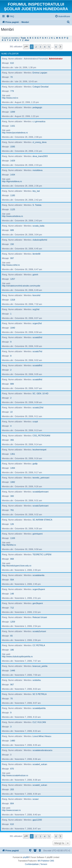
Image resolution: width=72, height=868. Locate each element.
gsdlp (35, 464)
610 (12, 63)
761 (12, 510)
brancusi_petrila (40, 666)
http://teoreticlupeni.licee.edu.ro (17, 566)
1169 (13, 538)
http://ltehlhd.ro (9, 545)
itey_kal (36, 191)
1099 (13, 112)
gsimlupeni (38, 534)
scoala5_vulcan (40, 785)
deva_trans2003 (40, 156)
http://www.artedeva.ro (12, 216)
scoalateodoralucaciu (42, 750)
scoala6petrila (39, 708)
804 (12, 803)
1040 (13, 328)
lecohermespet (39, 450)
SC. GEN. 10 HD (40, 393)
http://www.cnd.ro (10, 98)
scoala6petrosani (40, 492)
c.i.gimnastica (39, 121)
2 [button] (36, 47)
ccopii (35, 422)
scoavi (35, 799)
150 (12, 244)
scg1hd (36, 309)
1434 (13, 175)
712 (12, 608)
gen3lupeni (38, 603)
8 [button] (56, 47)
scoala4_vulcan (40, 764)
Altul (27, 40)
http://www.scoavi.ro (11, 810)
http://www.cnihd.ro (11, 265)
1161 (13, 126)
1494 (13, 468)
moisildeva (37, 170)
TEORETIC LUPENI (42, 554)
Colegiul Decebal (40, 87)
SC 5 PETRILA (39, 694)
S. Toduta (37, 205)
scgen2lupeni (39, 589)
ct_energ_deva (39, 142)
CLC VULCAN (39, 722)
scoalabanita (38, 575)
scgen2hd (37, 323)
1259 (13, 622)
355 (12, 440)
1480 (13, 741)
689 (12, 230)
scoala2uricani (39, 631)
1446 (13, 671)
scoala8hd (37, 365)
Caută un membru (10, 38)
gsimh (35, 275)
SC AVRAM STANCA (42, 520)
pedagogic (37, 107)
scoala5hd (37, 337)
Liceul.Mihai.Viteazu (42, 736)
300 (12, 496)
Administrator (56, 59)
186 (12, 650)
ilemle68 (36, 254)
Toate (23, 38)
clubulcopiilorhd (40, 240)
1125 (13, 209)
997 (12, 258)
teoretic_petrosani (41, 478)
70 (12, 77)
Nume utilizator (10, 54)
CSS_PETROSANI (41, 436)
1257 (13, 279)
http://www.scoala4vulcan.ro (15, 775)
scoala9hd (37, 379)
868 (12, 559)
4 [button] (45, 47)
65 (12, 636)
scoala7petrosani (40, 506)
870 (12, 769)
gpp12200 (37, 820)
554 (12, 580)
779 (12, 91)
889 (12, 384)
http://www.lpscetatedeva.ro (15, 133)
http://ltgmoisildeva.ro (12, 181)
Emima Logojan (40, 73)
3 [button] (40, 47)
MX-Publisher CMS (46, 861)
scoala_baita (38, 226)
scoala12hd (38, 407)
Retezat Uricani (40, 617)
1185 (13, 195)
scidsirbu (37, 680)
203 (12, 789)
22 (12, 412)
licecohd (36, 295)
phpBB (26, 857)
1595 (13, 147)
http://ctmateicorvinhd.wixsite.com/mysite (21, 286)
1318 (13, 300)
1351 (13, 454)
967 (12, 685)
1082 (13, 482)
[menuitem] (10, 16)
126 (12, 524)
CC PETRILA (39, 645)
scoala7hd (37, 351)
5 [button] (49, 47)
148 (12, 594)
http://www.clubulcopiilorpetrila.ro (17, 656)
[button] (26, 47)
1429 (13, 161)
